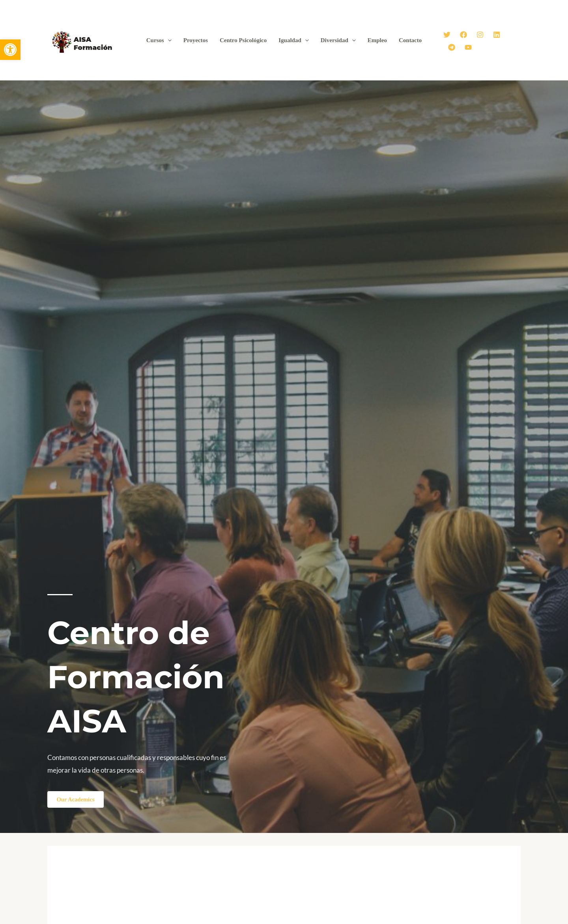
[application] (168, 40)
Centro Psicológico (243, 40)
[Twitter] (447, 35)
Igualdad (294, 40)
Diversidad (338, 40)
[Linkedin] (497, 35)
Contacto (410, 40)
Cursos (159, 40)
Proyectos (196, 40)
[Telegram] (452, 47)
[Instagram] (480, 35)
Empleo (377, 40)
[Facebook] (463, 35)
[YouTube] (468, 47)
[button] (10, 50)
